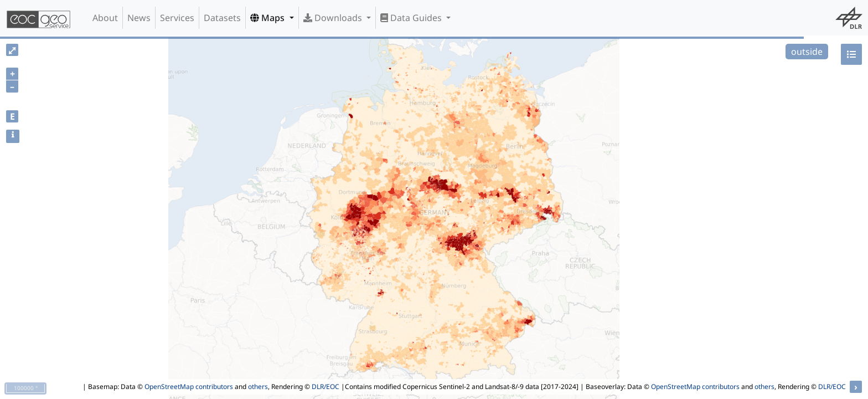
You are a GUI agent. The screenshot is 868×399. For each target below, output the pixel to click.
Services (177, 18)
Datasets (222, 18)
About (105, 18)
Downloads (334, 18)
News (139, 18)
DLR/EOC (325, 387)
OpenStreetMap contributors (189, 387)
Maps (268, 18)
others (258, 387)
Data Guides (412, 18)
